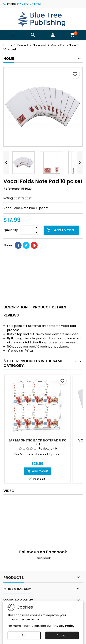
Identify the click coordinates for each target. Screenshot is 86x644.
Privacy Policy (64, 626)
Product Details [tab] (50, 307)
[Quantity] (27, 230)
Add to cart (61, 230)
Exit (24, 635)
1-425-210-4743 (29, 4)
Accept (62, 635)
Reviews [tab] (11, 315)
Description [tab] (15, 307)
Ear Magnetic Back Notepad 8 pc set (37, 442)
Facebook (43, 558)
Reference (11, 189)
